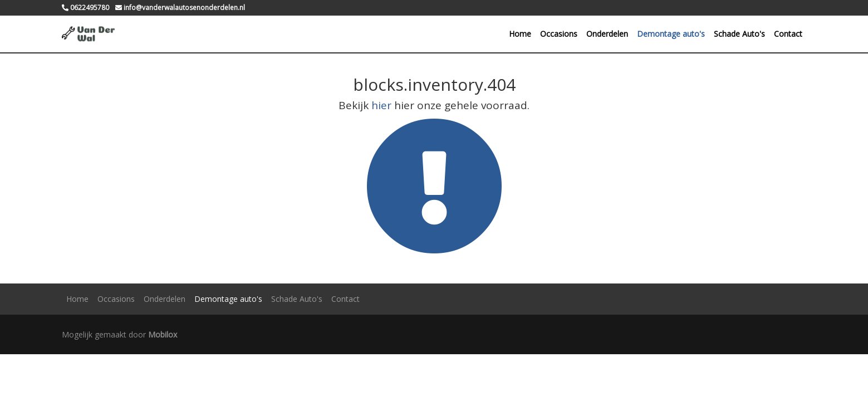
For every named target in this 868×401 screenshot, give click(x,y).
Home (520, 34)
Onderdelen (607, 34)
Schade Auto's (739, 34)
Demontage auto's (671, 34)
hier (381, 105)
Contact (788, 34)
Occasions (559, 34)
